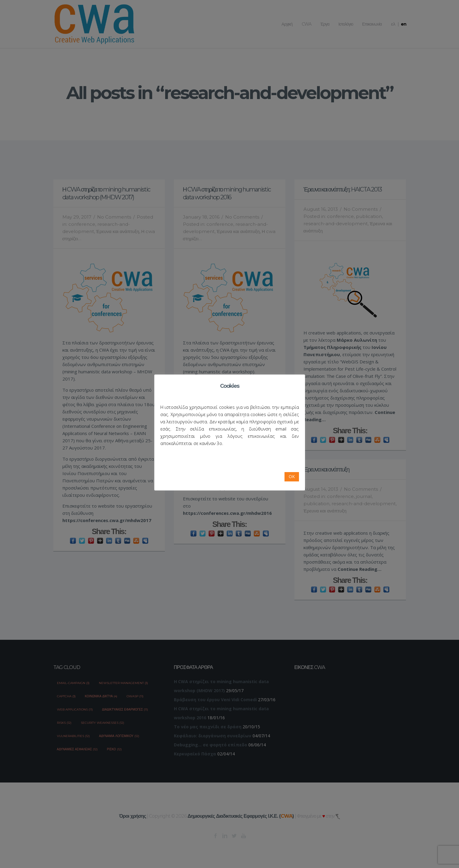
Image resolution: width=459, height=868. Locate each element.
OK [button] (292, 476)
